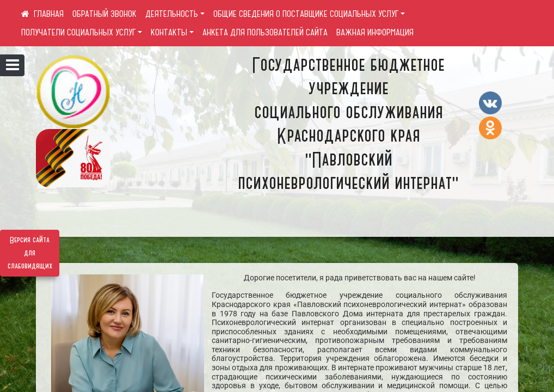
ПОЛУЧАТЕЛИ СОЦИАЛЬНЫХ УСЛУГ (78, 32)
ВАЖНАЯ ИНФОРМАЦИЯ (375, 32)
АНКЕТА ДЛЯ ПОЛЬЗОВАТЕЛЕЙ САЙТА (265, 32)
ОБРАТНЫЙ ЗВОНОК (104, 14)
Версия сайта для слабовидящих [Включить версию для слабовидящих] (30, 253)
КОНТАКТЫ (169, 32)
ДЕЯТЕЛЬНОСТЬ (172, 14)
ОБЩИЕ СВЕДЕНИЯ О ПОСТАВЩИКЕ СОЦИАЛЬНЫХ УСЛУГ (306, 14)
